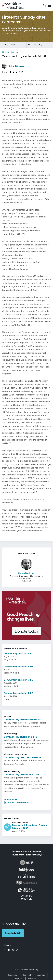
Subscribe (13, 975)
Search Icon (45, 6)
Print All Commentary (16, 803)
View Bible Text (10, 52)
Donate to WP (13, 933)
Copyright (27, 975)
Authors (41, 975)
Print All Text (12, 799)
